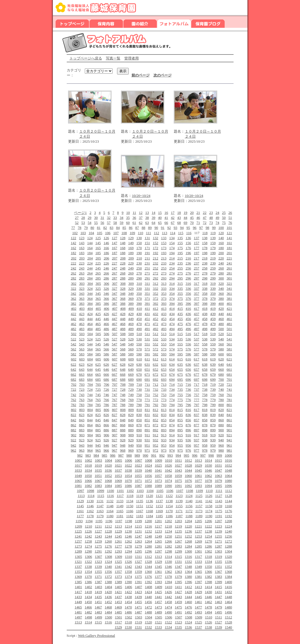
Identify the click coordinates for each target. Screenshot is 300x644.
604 (90, 359)
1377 (158, 577)
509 (131, 334)
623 (82, 364)
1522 (168, 622)
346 (106, 293)
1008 (148, 460)
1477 (199, 607)
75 (224, 223)
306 (106, 283)
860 (221, 420)
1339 (98, 567)
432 (156, 314)
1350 (209, 567)
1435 (98, 597)
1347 (178, 567)
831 (147, 415)
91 (163, 228)
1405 (118, 587)
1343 (138, 567)
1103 (140, 491)
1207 (219, 521)
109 (132, 233)
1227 (98, 531)
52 (77, 223)
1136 (150, 501)
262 (74, 273)
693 (164, 379)
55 (96, 223)
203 (82, 258)
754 (172, 395)
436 (189, 314)
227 (115, 263)
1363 (178, 572)
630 (139, 364)
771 (147, 400)
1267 (178, 541)
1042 (168, 470)
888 (123, 430)
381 (229, 299)
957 (197, 445)
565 (98, 349)
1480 (229, 607)
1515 (98, 622)
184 (90, 253)
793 (164, 405)
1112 (228, 491)
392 (156, 304)
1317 (199, 557)
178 (205, 248)
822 (74, 415)
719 (213, 384)
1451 (98, 602)
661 (229, 369)
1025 (158, 465)
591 (147, 354)
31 (102, 218)
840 (221, 415)
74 (218, 223)
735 (180, 389)
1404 (108, 587)
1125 (199, 496)
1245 (118, 536)
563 (82, 349)
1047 (219, 470)
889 (131, 430)
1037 (118, 470)
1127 (219, 496)
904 (90, 435)
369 (131, 299)
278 (205, 273)
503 (82, 334)
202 (74, 258)
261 (229, 268)
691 (147, 379)
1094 (209, 486)
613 (164, 359)
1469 (118, 607)
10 (128, 213)
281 (229, 273)
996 (195, 455)
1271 (219, 541)
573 (164, 349)
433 (164, 314)
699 (213, 379)
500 (221, 329)
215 (180, 258)
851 (147, 420)
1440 (148, 597)
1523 (178, 622)
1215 (138, 526)
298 (205, 278)
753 (164, 395)
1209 (78, 526)
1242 (88, 536)
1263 (138, 541)
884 (90, 430)
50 (224, 218)
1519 (138, 622)
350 (139, 293)
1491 (178, 612)
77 (73, 228)
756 (189, 395)
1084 (108, 486)
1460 (189, 602)
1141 (199, 501)
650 (139, 369)
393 (164, 304)
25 (224, 213)
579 (213, 349)
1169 (159, 511)
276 (189, 273)
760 (221, 395)
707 (115, 384)
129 (131, 238)
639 (213, 364)
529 (131, 339)
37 (141, 218)
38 (147, 218)
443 (82, 319)
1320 (229, 557)
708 (123, 384)
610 (139, 359)
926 (106, 440)
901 (229, 430)
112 (156, 233)
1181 (120, 516)
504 (90, 334)
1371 (98, 577)
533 (164, 339)
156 (189, 243)
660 (221, 369)
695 (180, 379)
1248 (148, 536)
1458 (168, 602)
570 (139, 349)
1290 (88, 551)
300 (221, 278)
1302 (209, 551)
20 (192, 213)
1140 (189, 501)
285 (98, 278)
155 (180, 243)
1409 (158, 587)
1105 (160, 491)
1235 (178, 531)
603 (82, 359)
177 (197, 248)
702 (74, 384)
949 (131, 445)
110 (141, 233)
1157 (199, 506)
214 (172, 258)
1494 (209, 612)
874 (172, 425)
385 (98, 304)
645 (98, 369)
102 (75, 233)
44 (186, 218)
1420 (108, 592)
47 (205, 218)
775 (180, 400)
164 (90, 248)
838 (205, 415)
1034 (88, 470)
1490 (168, 612)
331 (147, 288)
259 (213, 268)
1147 (100, 506)
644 (90, 369)
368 (123, 299)
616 (189, 359)
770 (139, 400)
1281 (158, 546)
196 (189, 253)
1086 (128, 486)
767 (115, 400)
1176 (229, 511)
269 (131, 273)
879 (213, 425)
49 (218, 218)
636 (189, 364)
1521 (158, 622)
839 (213, 415)
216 (189, 258)
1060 (189, 476)
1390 (128, 582)
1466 (88, 607)
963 (82, 450)
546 (106, 344)
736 (189, 389)
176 (189, 248)
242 (74, 268)
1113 (81, 496)
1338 (88, 567)
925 (98, 440)
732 (156, 389)
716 (189, 384)
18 (179, 213)
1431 (219, 592)
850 (139, 420)
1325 (118, 562)
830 (139, 415)
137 (197, 238)
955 (180, 445)
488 (123, 329)
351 (147, 293)
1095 (219, 486)
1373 (118, 577)
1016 (229, 460)
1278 (128, 546)
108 (124, 233)
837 (197, 415)
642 (74, 369)
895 (180, 430)
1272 (229, 541)
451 (147, 319)
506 (106, 334)
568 (123, 349)
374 (172, 299)
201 (229, 253)
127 (115, 238)
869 (131, 425)
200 (221, 253)
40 (160, 218)
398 (205, 304)
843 (82, 420)
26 (230, 213)
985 (105, 455)
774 (172, 400)
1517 (118, 622)
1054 (128, 476)
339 (213, 288)
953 (164, 445)
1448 (229, 597)
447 (115, 319)
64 (154, 223)
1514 (88, 622)
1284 (189, 546)
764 (90, 400)
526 (106, 339)
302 (74, 283)
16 (166, 213)
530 (139, 339)
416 (189, 309)
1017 (78, 465)
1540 (229, 627)
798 (205, 405)
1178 (90, 516)
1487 (138, 612)
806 (106, 410)
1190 (209, 516)
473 (164, 324)
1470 (128, 607)
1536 (189, 627)
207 (115, 258)
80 (92, 228)
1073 (158, 481)
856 (189, 420)
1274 (88, 546)
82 (105, 228)
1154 (169, 506)
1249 (158, 536)
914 (172, 435)
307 (115, 283)
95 (188, 228)
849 (131, 420)
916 (189, 435)
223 (82, 263)
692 (156, 379)
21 (198, 213)
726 (106, 389)
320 (221, 283)
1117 (120, 496)
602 (74, 359)
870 (139, 425)
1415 (219, 587)
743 (82, 395)
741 (229, 389)
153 (164, 243)
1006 (128, 460)
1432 (229, 592)
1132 (110, 501)
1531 (138, 627)
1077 (199, 481)
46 (198, 218)
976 (189, 450)
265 (98, 273)
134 (172, 238)
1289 (78, 551)
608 (123, 359)
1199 (138, 521)
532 (156, 339)
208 (123, 258)
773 (164, 400)
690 (139, 379)
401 (229, 304)
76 (230, 223)
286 (106, 278)
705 (98, 384)
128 (123, 238)
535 (180, 339)
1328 (148, 562)
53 (83, 223)
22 (205, 213)
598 (205, 354)
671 (147, 374)
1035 (98, 470)
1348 (189, 567)
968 (123, 450)
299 (213, 278)
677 (197, 374)
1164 (110, 511)
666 (106, 374)
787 (115, 405)
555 (180, 344)
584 (90, 354)
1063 (219, 476)
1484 (108, 612)
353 (164, 293)
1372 (108, 577)
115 (181, 233)
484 (90, 329)
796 (189, 405)
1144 (229, 501)
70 (192, 223)
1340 (108, 567)
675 (180, 374)
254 (172, 268)
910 (139, 435)
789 (131, 405)
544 (90, 344)
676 (189, 374)
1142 (209, 501)
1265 (158, 541)
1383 (219, 577)
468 (123, 324)
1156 (189, 506)
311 (147, 283)
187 (115, 253)
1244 (108, 536)
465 (98, 324)
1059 (178, 476)
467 (115, 324)
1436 (108, 597)
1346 (168, 567)
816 (189, 410)
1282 (168, 546)
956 (189, 445)
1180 (110, 516)
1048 (229, 470)
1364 (189, 572)
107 (116, 233)
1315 (178, 557)
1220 (189, 526)
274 (172, 273)
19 (186, 213)
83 (112, 228)
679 (213, 374)
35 (128, 218)
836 (189, 415)
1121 (159, 496)
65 (160, 223)
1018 (88, 465)
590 (139, 354)
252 (156, 268)
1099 (101, 491)
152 (156, 243)
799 (213, 405)
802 (74, 410)
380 (221, 299)
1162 (90, 511)
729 (131, 389)
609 (131, 359)
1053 (118, 476)
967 (115, 450)
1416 (229, 587)
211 (147, 258)
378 (205, 299)
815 (180, 410)
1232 (148, 531)
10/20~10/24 (141, 196)
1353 (78, 572)
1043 (178, 470)
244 (90, 268)
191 (147, 253)
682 (74, 379)
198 (205, 253)
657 (197, 369)
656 (189, 369)
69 (186, 223)
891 (147, 430)
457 (197, 319)
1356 (108, 572)
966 (106, 450)
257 (197, 268)
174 (172, 248)
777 (197, 400)
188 (123, 253)
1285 (199, 546)
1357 (118, 572)
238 (205, 263)
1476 (189, 607)
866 (106, 425)
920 (221, 435)
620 (221, 359)
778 (205, 400)
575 (180, 349)
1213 (118, 526)
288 (123, 278)
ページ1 (80, 213)
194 (172, 253)
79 (86, 228)
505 (98, 334)
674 (172, 374)
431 (147, 314)
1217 (158, 526)
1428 (189, 592)
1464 (229, 602)
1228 (108, 531)
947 (115, 445)
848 (123, 420)
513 (164, 334)
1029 (199, 465)
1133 (120, 501)
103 (83, 233)
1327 (138, 562)
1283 (178, 546)
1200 (148, 521)
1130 (90, 501)
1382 (209, 577)
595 (180, 354)
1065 (78, 481)
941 (229, 440)
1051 (98, 476)
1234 (168, 531)
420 (221, 309)
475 (180, 324)
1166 (130, 511)
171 (147, 248)
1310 (128, 557)
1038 (128, 470)
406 (106, 309)
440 (221, 314)
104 (91, 233)
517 (197, 334)
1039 (138, 470)
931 (147, 440)
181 (229, 248)
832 (156, 415)
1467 (98, 607)
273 (164, 273)
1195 (99, 521)
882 (74, 430)
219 (213, 258)
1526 (209, 622)
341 (229, 288)
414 (172, 309)
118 (205, 233)
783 (82, 405)
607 (115, 359)
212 (156, 258)
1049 (78, 476)
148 (123, 243)
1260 (108, 541)
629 (131, 364)
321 (229, 283)
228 (123, 263)
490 (139, 329)
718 (205, 384)
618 (205, 359)
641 (229, 364)
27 (77, 218)
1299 (178, 551)
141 (229, 238)
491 (147, 329)
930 (139, 440)
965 (98, 450)
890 (139, 430)
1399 (219, 582)
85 (124, 228)
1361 (158, 572)
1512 (229, 617)
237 (197, 263)
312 (156, 283)
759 (213, 395)
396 (189, 304)
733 (164, 389)
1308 (108, 557)
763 (82, 400)
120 (221, 233)
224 (90, 263)
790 (139, 405)
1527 (219, 622)
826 (106, 415)
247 (115, 268)
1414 (209, 587)
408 (123, 309)
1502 (128, 617)
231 (147, 263)
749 (131, 395)
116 (189, 233)
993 (170, 455)
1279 (138, 546)
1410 (168, 587)
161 (229, 243)
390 (139, 304)
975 (180, 450)
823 (82, 415)
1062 (209, 476)
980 (221, 450)
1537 (199, 627)
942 (74, 445)
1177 (80, 516)
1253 (199, 536)
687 (115, 379)
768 (123, 400)
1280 (148, 546)
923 (82, 440)
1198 (128, 521)
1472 (148, 607)
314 (172, 283)
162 (74, 248)
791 (147, 405)
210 (139, 258)
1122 (169, 496)
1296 (148, 551)
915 (180, 435)
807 (115, 410)
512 (156, 334)
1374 (128, 577)
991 (154, 455)
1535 (178, 627)
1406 (128, 587)
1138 (169, 501)
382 (74, 304)
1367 (219, 572)
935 (180, 440)
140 (221, 238)
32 (109, 218)
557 (197, 344)
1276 (108, 546)
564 (90, 349)
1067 (98, 481)
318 (205, 283)
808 (123, 410)
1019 (98, 465)
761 (229, 395)
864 (90, 425)
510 (139, 334)
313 (164, 283)
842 (74, 420)
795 (180, 405)
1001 (78, 460)
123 (82, 238)
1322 (88, 562)
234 (172, 263)
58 (115, 223)
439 (213, 314)
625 (98, 364)
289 (131, 278)
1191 (219, 516)
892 (156, 430)
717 (197, 384)
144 (90, 243)
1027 (178, 465)
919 (213, 435)
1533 (158, 627)
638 (205, 364)
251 (147, 268)
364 (90, 299)
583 (82, 354)
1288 (229, 546)
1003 (98, 460)
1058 (168, 476)
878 (205, 425)
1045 (199, 470)
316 (189, 283)
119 (213, 233)
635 (180, 364)
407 (115, 309)
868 (123, 425)
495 (180, 329)
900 (221, 430)
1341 (118, 567)
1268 (189, 541)
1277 (118, 546)
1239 (219, 531)
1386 (88, 582)
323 (82, 288)
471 (147, 324)
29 (90, 218)
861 (229, 420)
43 (179, 218)
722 (74, 389)
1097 (81, 491)
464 (90, 324)
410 (139, 309)
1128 (229, 496)
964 (90, 450)
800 (221, 405)
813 (164, 410)
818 (205, 410)
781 (229, 400)
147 (115, 243)
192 (156, 253)
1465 (78, 607)
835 (180, 415)
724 (90, 389)
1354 (88, 572)
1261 (118, 541)
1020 (108, 465)
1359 (138, 572)
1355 (98, 572)
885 (98, 430)
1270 (209, 541)
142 (74, 243)
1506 (168, 617)
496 (189, 329)
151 (147, 243)
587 (115, 354)
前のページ (141, 75)
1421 (118, 592)
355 (180, 293)
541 (229, 339)
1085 (118, 486)
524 (90, 339)
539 (213, 339)
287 (115, 278)
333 (164, 288)
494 (172, 329)
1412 (189, 587)
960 (221, 445)
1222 (209, 526)
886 (106, 430)
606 (106, 359)
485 (98, 329)
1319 (219, 557)
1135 (140, 501)
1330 (168, 562)
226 (106, 263)
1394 (168, 582)
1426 (168, 592)
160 (221, 243)
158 (205, 243)
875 (180, 425)
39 (154, 218)
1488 (148, 612)
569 (131, 349)
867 (115, 425)
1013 (199, 460)
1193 (79, 521)
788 (123, 405)
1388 (108, 582)
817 (197, 410)
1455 (138, 602)
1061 (199, 476)
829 (131, 415)
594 (172, 354)
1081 (78, 486)
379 (213, 299)
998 (211, 455)
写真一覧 (113, 58)
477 (197, 324)
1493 (199, 612)
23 (211, 213)
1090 (168, 486)
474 (172, 324)
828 (123, 415)
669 (131, 374)
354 (172, 293)
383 (82, 304)
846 (106, 420)
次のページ (163, 75)
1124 (189, 496)
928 (123, 440)
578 (205, 349)
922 (74, 440)
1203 (178, 521)
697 (197, 379)
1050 (88, 476)
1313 (158, 557)
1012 (189, 460)
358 (205, 293)
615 (180, 359)
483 (82, 329)
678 (205, 374)
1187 (179, 516)
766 (106, 400)
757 (197, 395)
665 (98, 374)
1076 (189, 481)
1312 (148, 557)
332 (156, 288)
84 (118, 228)
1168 (150, 511)
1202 (168, 521)
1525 (199, 622)
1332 (189, 562)
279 (213, 273)
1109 (199, 491)
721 (229, 384)
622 (74, 364)
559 (213, 344)
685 (98, 379)
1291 (98, 551)
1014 (209, 460)
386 (106, 304)
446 (106, 319)
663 (82, 374)
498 (205, 329)
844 (90, 420)
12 (141, 213)
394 (172, 304)
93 (176, 228)
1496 (229, 612)
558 (205, 344)
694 (172, 379)
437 (197, 314)
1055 (138, 476)
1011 (178, 460)
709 (131, 384)
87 (137, 228)
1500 (108, 617)
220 (221, 258)
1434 (88, 597)
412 (156, 309)
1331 (178, 562)
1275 (98, 546)
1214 (128, 526)
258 (205, 268)
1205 (199, 521)
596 (189, 354)
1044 (189, 470)
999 (219, 455)
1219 (178, 526)
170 (139, 248)
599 (213, 354)
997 (203, 455)
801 (229, 405)
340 (221, 288)
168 (123, 248)
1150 (130, 506)
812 (156, 410)
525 (98, 339)
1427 (178, 592)
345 (98, 293)
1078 (209, 481)
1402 (88, 587)
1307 (98, 557)
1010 (168, 460)
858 (205, 420)
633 (164, 364)
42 (173, 218)
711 (147, 384)
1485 (118, 612)
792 (156, 405)
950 (139, 445)
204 (90, 258)
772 (156, 400)
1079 (219, 481)
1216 (148, 526)
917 (197, 435)
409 (131, 309)
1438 (128, 597)
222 (74, 263)
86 (131, 228)
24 (218, 213)
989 (137, 455)
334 (172, 288)
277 (197, 273)
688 (123, 379)
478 (205, 324)
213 (164, 258)
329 (131, 288)
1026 (168, 465)
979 (213, 450)
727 (115, 389)
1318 (209, 557)
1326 (128, 562)
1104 (150, 491)
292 (156, 278)
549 (131, 344)
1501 (118, 617)
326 (106, 288)
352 (156, 293)
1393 (158, 582)
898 (205, 430)
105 (100, 233)
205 (98, 258)
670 (139, 374)
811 (147, 410)
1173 (199, 511)
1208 (229, 521)
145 (98, 243)
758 (205, 395)
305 (98, 283)
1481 (78, 612)
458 (205, 319)
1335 (219, 562)
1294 (128, 551)
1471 (138, 607)
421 (229, 309)
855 (180, 420)
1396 (189, 582)
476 (189, 324)
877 (197, 425)
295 (180, 278)
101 (229, 228)
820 (221, 410)
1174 (209, 511)
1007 (138, 460)
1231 (138, 531)
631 (147, 364)
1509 (199, 617)
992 (162, 455)
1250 (168, 536)
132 (156, 238)
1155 (179, 506)
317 (197, 283)
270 (139, 273)
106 (108, 233)
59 (122, 223)
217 (197, 258)
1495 (219, 612)
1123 (179, 496)
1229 (118, 531)
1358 (128, 572)
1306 (88, 557)
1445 (199, 597)
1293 (118, 551)
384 (90, 304)
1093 (199, 486)
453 (164, 319)
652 (156, 369)
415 (180, 309)
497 (197, 329)
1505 (158, 617)
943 (82, 445)
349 (131, 293)
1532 (148, 627)
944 (90, 445)
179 (213, 248)
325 (98, 288)
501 (229, 329)
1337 (78, 567)
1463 (219, 602)
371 (147, 299)
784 (90, 405)
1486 (128, 612)
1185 (159, 516)
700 (221, 379)
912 (156, 435)
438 (205, 314)
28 (83, 218)
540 (221, 339)
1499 (98, 617)
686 (106, 379)
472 (156, 324)
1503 (138, 617)
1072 (148, 481)
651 (147, 369)
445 (98, 319)
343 (82, 293)
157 (197, 243)
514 (172, 334)
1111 (219, 491)
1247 (138, 536)
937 (197, 440)
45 (192, 218)
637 (197, 364)
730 (139, 389)
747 (115, 395)
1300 (189, 551)
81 (99, 228)
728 (123, 389)
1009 (158, 460)
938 (205, 440)
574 (172, 349)
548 (123, 344)
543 (82, 344)
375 (180, 299)
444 (90, 319)
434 (172, 314)
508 (123, 334)
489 (131, 329)
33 (115, 218)
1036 (108, 470)
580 (221, 349)
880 (221, 425)
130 (139, 238)
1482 (88, 612)
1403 (98, 587)
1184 (150, 516)
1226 (88, 531)
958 (205, 445)
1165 (120, 511)
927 (115, 440)
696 (189, 379)
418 (205, 309)
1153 (159, 506)
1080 (229, 481)
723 (82, 389)
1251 (178, 536)
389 (131, 304)
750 (139, 395)
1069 (118, 481)
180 (221, 248)
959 (213, 445)
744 (90, 395)
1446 (209, 597)
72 (205, 223)
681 (229, 374)
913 (164, 435)
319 (213, 283)
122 (74, 238)
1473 (158, 607)
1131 (100, 501)
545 (98, 344)
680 (221, 374)
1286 (209, 546)
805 (98, 410)
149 (131, 243)
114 (173, 233)
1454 (128, 602)
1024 (148, 465)
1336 (229, 562)
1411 (178, 587)
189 (131, 253)
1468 (108, 607)
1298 (168, 551)
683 (82, 379)
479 (213, 324)
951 (147, 445)
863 (82, 425)
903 (82, 435)
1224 (229, 526)
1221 (199, 526)
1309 (118, 557)
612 (156, 359)
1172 (189, 511)
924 (90, 440)
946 (106, 445)
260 (221, 268)
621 (229, 359)
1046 (209, 470)
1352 (229, 567)
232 (156, 263)
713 (164, 384)
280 (221, 273)
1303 (219, 551)
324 (90, 288)
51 (230, 218)
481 (229, 324)
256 (189, 268)
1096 (229, 486)
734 (172, 389)
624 (90, 364)
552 (156, 344)
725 (98, 389)
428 (123, 314)
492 (156, 329)
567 (115, 349)
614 (172, 359)
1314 (168, 557)
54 (90, 223)
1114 (91, 496)
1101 (120, 491)
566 (106, 349)
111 (149, 233)
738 (205, 389)
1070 (128, 481)
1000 (229, 455)
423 (82, 314)
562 (74, 349)
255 (180, 268)
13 (147, 213)
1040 (148, 470)
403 (82, 309)
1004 (108, 460)
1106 (170, 491)
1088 (148, 486)
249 (131, 268)
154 (172, 243)
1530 (128, 627)
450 (139, 319)
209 (131, 258)
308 (123, 283)
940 (221, 440)
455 (180, 319)
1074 (168, 481)
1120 (150, 496)
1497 (78, 617)
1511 (219, 617)
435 (180, 314)
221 (229, 258)
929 (131, 440)
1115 (101, 496)
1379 (178, 577)
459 (213, 319)
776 (189, 400)
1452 (108, 602)
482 (74, 329)
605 (98, 359)
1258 (88, 541)
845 (98, 420)
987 (121, 455)
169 (131, 248)
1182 (130, 516)
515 (180, 334)
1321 (78, 562)
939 (213, 440)
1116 (111, 496)
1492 (189, 612)
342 (74, 293)
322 (74, 288)
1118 (130, 496)
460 (221, 319)
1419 (98, 592)
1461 (199, 602)
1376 (148, 577)
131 (147, 238)
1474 (168, 607)
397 (197, 304)
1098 (91, 491)
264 (90, 273)
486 (106, 329)
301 (229, 278)
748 (123, 395)
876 (189, 425)
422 (74, 314)
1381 (199, 577)
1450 (88, 602)
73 (211, 223)
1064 (229, 476)
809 (131, 410)
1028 (189, 465)
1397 (199, 582)
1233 (158, 531)
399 (213, 304)
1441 (158, 597)
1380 (189, 577)
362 (74, 299)
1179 (100, 516)
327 (115, 288)
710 (139, 384)
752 (156, 395)
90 (156, 228)
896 (189, 430)
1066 (88, 481)
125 (98, 238)
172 (156, 248)
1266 (168, 541)
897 (197, 430)
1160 (229, 506)
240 (221, 263)
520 (221, 334)
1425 (158, 592)
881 (229, 425)
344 (90, 293)
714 (172, 384)
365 (98, 299)
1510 (209, 617)
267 (115, 273)
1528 (229, 622)
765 (98, 400)
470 (139, 324)
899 (213, 430)
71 (198, 223)
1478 (209, 607)
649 (131, 369)
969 (131, 450)
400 (221, 304)
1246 (128, 536)
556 (189, 344)
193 (164, 253)
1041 (158, 470)
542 (74, 344)
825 (98, 415)
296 (189, 278)
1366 (209, 572)
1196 (109, 521)
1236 (189, 531)
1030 (209, 465)
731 (147, 389)
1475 (178, 607)
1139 (179, 501)
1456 (148, 602)
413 (164, 309)
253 (164, 268)
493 (164, 329)
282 (74, 278)
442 (74, 319)
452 (156, 319)
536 (189, 339)
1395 (178, 582)
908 (123, 435)
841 (229, 415)
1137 (159, 501)
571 (147, 349)
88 (144, 228)
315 (180, 283)
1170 (169, 511)
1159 (219, 506)
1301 (199, 551)
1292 (108, 551)
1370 (88, 577)
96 (195, 228)
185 (98, 253)
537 (197, 339)
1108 (190, 491)
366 (106, 299)
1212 (108, 526)
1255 (219, 536)
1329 (158, 562)
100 (221, 228)
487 (115, 329)
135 (180, 238)
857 (197, 420)
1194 (89, 521)
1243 (98, 536)
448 (123, 319)
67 (173, 223)
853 (164, 420)
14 (154, 213)
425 (98, 314)
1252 (189, 536)
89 (150, 228)
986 (113, 455)
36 (134, 218)
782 (74, 405)
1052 (108, 476)
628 (123, 364)
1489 (158, 612)
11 (134, 213)
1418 (88, 592)
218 (205, 258)
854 (172, 420)
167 (115, 248)
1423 (138, 592)
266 (106, 273)
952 (156, 445)
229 (131, 263)
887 (115, 430)
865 (98, 425)
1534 (168, 627)
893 (164, 430)
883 (82, 430)
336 (189, 288)
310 (139, 283)
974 (172, 450)
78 (80, 228)
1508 (189, 617)
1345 (158, 567)
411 (147, 309)
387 (115, 304)
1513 (78, 622)
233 (164, 263)
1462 (209, 602)
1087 (138, 486)
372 (156, 299)
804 (90, 410)
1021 (118, 465)
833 (164, 415)
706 (106, 384)
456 (189, 319)
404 (90, 309)
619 (213, 359)
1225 (78, 531)
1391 (138, 582)
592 (156, 354)
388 (123, 304)
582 (74, 354)
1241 (78, 536)
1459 (178, 602)
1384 (229, 577)
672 (156, 374)
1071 (138, 481)
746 (106, 395)
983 (88, 455)
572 (156, 349)
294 (172, 278)
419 (213, 309)
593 (164, 354)
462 (74, 324)
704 (90, 384)
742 (74, 395)
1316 (189, 557)
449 (131, 319)
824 (90, 415)
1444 (189, 597)
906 (106, 435)
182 (74, 253)
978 (205, 450)
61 (134, 223)
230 (139, 263)
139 (213, 238)
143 (82, 243)
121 (229, 233)
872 (156, 425)
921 (229, 435)
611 (147, 359)
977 (197, 450)
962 (74, 450)
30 (96, 218)
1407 (138, 587)
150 (139, 243)
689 (131, 379)
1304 (229, 551)
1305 (78, 557)
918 (205, 435)
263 (82, 273)
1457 (158, 602)
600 (221, 354)
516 (189, 334)
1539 (219, 627)
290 (139, 278)
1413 (199, 587)
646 (106, 369)
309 (131, 283)
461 (229, 319)
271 (147, 273)
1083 (98, 486)
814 (172, 410)
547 (115, 344)
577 (197, 349)
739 (213, 389)
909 (131, 435)
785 (98, 405)
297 (197, 278)
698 (205, 379)
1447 (219, 597)
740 (221, 389)
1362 (168, 572)
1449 (78, 602)
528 (123, 339)
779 (213, 400)
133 (164, 238)
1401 (78, 587)
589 (131, 354)
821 (229, 410)
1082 (88, 486)
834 (172, 415)
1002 (88, 460)
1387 (98, 582)
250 (139, 268)
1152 (150, 506)
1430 (209, 592)
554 (172, 344)
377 (197, 299)
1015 (219, 460)
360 (221, 293)
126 (106, 238)
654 (172, 369)
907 (115, 435)
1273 (78, 546)
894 (172, 430)
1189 (199, 516)
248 (123, 268)
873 (164, 425)
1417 (78, 592)
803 (82, 410)
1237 (199, 531)
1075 (178, 481)
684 (90, 379)
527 (115, 339)
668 (123, 374)
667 (115, 374)
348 (123, 293)
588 (123, 354)
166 (106, 248)
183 (82, 253)
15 (160, 213)
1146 (90, 506)
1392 (148, 582)
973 (164, 450)
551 (147, 344)
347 (115, 293)
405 (98, 309)
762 (74, 400)
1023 (138, 465)
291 (147, 278)
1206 (209, 521)
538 (205, 339)
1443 (178, 597)
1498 (88, 617)
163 (82, 248)
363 (82, 299)
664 (90, 374)
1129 (80, 501)
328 (123, 288)
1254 (209, 536)
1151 (140, 506)
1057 (158, 476)
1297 (158, 551)
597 (197, 354)
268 (123, 273)
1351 (219, 567)
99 (214, 228)
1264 (148, 541)
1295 (138, 551)
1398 (209, 582)
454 (172, 319)
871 (147, 425)
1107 (180, 491)
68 (179, 223)
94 (182, 228)
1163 (100, 511)
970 (139, 450)
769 (131, 400)
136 (189, 238)
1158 (209, 506)
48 (211, 218)
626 (106, 364)
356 (189, 293)
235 (180, 263)
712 (156, 384)
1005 (118, 460)
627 (115, 364)
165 (98, 248)
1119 (140, 496)
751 (147, 395)
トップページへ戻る (86, 58)
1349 (199, 567)
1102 (130, 491)
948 (123, 445)
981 (229, 450)
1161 (80, 511)
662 (74, 374)
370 (139, 299)
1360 (148, 572)
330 (139, 288)
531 (147, 339)
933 (164, 440)
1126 (209, 496)
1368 (229, 572)
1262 (128, 541)
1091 (178, 486)
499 (213, 329)
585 (98, 354)
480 (221, 324)
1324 (108, 562)
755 (180, 395)
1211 (98, 526)
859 (213, 420)
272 (156, 273)
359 (213, 293)
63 (147, 223)
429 (131, 314)
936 (189, 440)
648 (123, 369)
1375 (138, 577)
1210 (88, 526)
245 (98, 268)
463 (82, 324)
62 (141, 223)
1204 (189, 521)
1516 (108, 622)
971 (147, 450)
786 (106, 405)
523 (82, 339)
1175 (219, 511)
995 (187, 455)
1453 (118, 602)
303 (82, 283)
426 (106, 314)
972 (156, 450)
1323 (98, 562)
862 (74, 425)
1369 (78, 577)
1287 (219, 546)
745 (98, 395)
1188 (189, 516)
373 (164, 299)
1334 (209, 562)
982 (80, 455)
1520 (148, 622)
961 (229, 445)
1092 (189, 486)
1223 (219, 526)
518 (205, 334)
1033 (78, 470)
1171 (179, 511)
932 (156, 440)
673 (164, 374)
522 (74, 339)
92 (169, 228)
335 (180, 288)
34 (122, 218)
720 (221, 384)
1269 (199, 541)
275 (180, 273)
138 (205, 238)
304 (90, 283)
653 (164, 369)
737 (197, 389)
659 (213, 369)
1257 (78, 541)
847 (115, 420)
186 (106, 253)
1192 (229, 516)
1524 (189, 622)
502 (74, 334)
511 (147, 334)
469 (131, 324)
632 (156, 364)
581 (229, 349)
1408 (148, 587)
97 (201, 228)
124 (90, 238)
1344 (148, 567)
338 (205, 288)
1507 (178, 617)
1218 (168, 526)
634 (172, 364)
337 (197, 288)
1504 (148, 617)
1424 (148, 592)
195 (180, 253)
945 (98, 445)
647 (115, 369)
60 (128, 223)
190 (139, 253)
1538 (209, 627)
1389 (118, 582)
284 (90, 278)
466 (106, 324)
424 (90, 314)
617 (197, 359)
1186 (169, 516)
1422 (128, 592)
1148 (110, 506)
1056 (148, 476)
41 (166, 218)
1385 (78, 582)
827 (115, 415)
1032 (229, 465)
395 (180, 304)
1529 (118, 627)
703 (82, 384)
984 (96, 455)
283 (82, 278)
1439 (138, 597)
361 (229, 293)
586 (106, 354)
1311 (138, 557)
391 (147, 304)
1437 (118, 597)
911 (147, 435)
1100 (111, 491)
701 (229, 379)
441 (229, 314)
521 (229, 334)
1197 (119, 521)
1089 (158, 486)
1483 (98, 612)
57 (109, 223)
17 (173, 213)
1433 (78, 597)
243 (82, 268)
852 (156, 420)
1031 (219, 465)
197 (197, 253)
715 (180, 384)
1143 (219, 501)
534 (172, 339)
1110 (209, 491)
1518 (128, 622)
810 (139, 410)
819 (213, 410)
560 (221, 344)
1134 (130, 501)
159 (213, 243)
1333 (199, 562)
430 (139, 314)
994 (178, 455)
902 (74, 435)
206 (106, 258)
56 (102, 223)
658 (205, 369)
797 (197, 405)
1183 (140, 516)
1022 (128, 465)
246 (106, 268)
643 (82, 369)
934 (172, 440)
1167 (140, 511)
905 (98, 435)
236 (189, 263)
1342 (128, 567)
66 (166, 223)
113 (164, 233)
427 (115, 314)
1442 (168, 597)
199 (213, 253)
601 (229, 354)
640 (221, 364)
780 (221, 400)
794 (172, 405)
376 (189, 299)
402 (74, 309)
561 (229, 344)
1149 (120, 506)
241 (229, 263)
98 (208, 228)
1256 (229, 536)
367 (115, 299)
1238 (209, 531)
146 (106, 243)
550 (139, 344)
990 (146, 455)
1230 (128, 531)
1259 (98, 541)
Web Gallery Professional (96, 636)
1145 (80, 506)
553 (164, 344)
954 (172, 445)
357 (197, 293)
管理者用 (132, 58)
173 (164, 248)
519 (213, 334)
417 (197, 309)
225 (98, 263)
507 (115, 334)
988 (129, 455)
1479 (219, 607)
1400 (229, 582)
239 (213, 263)
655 (180, 369)
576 (189, 349)
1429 (199, 592)
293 (164, 278)
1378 (168, 577)
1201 (158, 521)
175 (180, 248)
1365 (199, 572)
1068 (108, 481)
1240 (229, 531)
